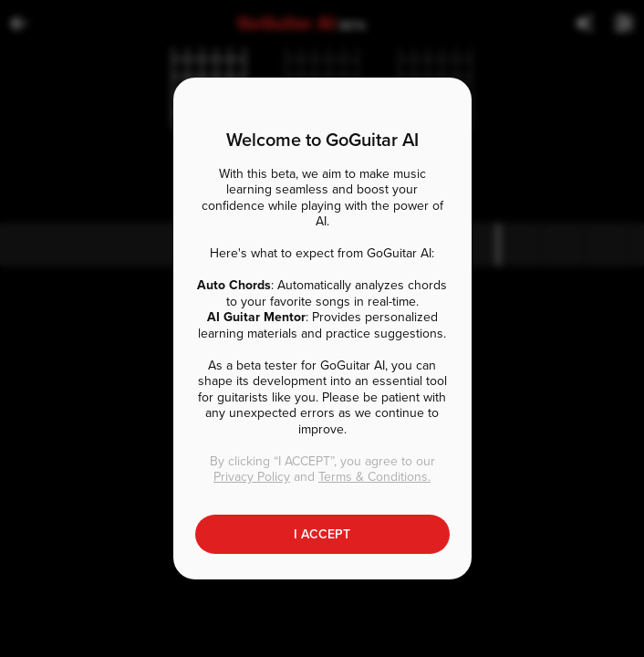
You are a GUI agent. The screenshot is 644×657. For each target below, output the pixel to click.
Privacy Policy (252, 477)
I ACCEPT (322, 534)
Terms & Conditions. (374, 477)
